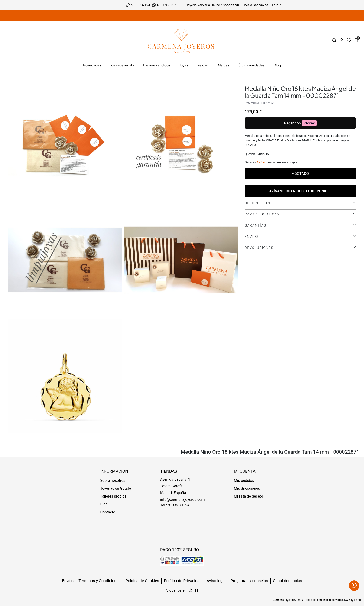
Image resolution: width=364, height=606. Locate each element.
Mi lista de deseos (249, 496)
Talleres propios (113, 496)
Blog (104, 504)
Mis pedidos (244, 481)
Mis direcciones (247, 488)
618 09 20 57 (167, 5)
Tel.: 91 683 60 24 (175, 505)
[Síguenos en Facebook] (191, 590)
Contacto (108, 512)
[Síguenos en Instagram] (196, 590)
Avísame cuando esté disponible (301, 191)
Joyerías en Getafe (116, 488)
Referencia (252, 103)
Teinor (358, 600)
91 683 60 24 (141, 5)
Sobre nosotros (113, 481)
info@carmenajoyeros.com (182, 500)
